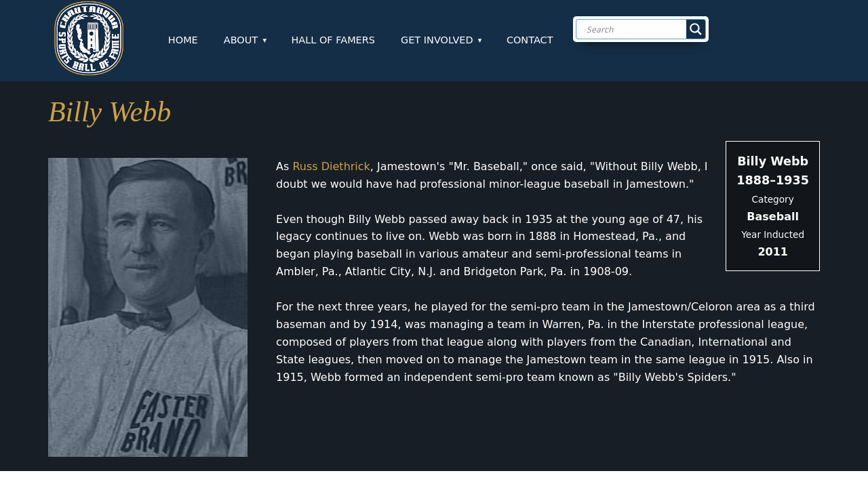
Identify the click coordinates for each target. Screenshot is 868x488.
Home (183, 40)
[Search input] (652, 29)
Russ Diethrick (331, 166)
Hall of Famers (333, 40)
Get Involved (437, 40)
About (241, 40)
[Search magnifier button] (696, 29)
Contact (530, 40)
